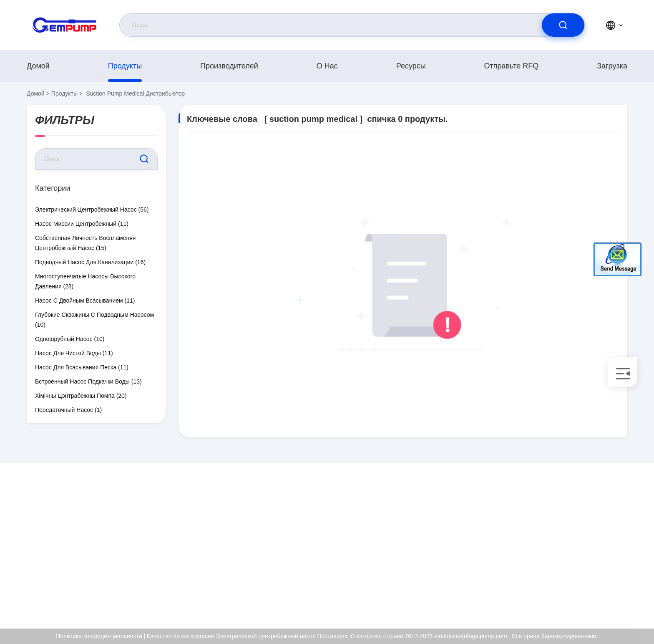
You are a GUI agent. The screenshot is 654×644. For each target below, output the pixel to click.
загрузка (612, 66)
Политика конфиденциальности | (101, 636)
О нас (327, 66)
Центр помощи (561, 597)
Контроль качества (566, 561)
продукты (125, 66)
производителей (229, 66)
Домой (38, 66)
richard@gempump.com (92, 544)
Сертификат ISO (563, 543)
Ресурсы (411, 66)
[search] (563, 25)
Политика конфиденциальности (584, 579)
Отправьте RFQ (512, 66)
